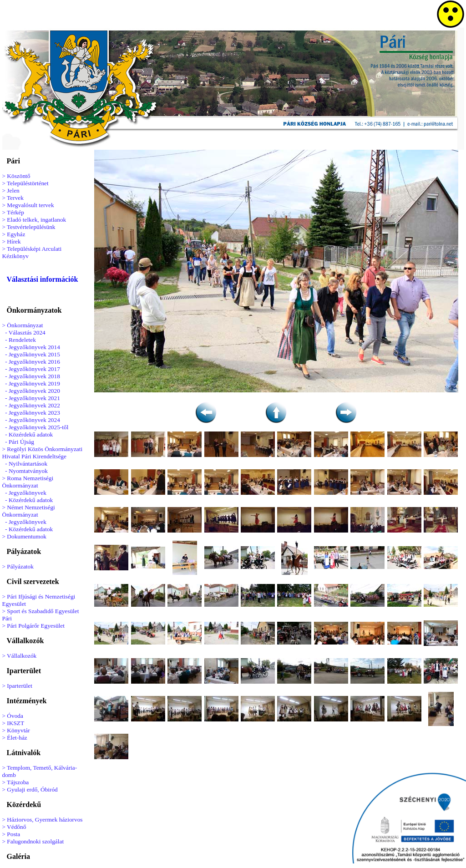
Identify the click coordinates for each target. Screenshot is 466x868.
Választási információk (43, 279)
